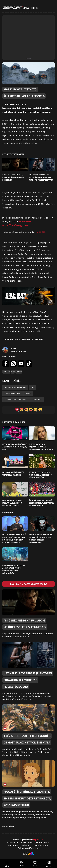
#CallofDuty (6, 372)
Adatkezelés (42, 842)
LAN (32, 388)
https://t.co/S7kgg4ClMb (16, 226)
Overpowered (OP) (13, 394)
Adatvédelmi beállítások (19, 845)
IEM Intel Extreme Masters (15, 388)
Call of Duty (37, 399)
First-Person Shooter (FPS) (16, 399)
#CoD (13, 372)
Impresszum (12, 842)
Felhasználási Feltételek (28, 848)
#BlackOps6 (25, 222)
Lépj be (14, 584)
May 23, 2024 (41, 232)
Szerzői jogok (27, 842)
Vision (28, 394)
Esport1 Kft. (39, 840)
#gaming (19, 372)
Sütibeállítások (40, 845)
